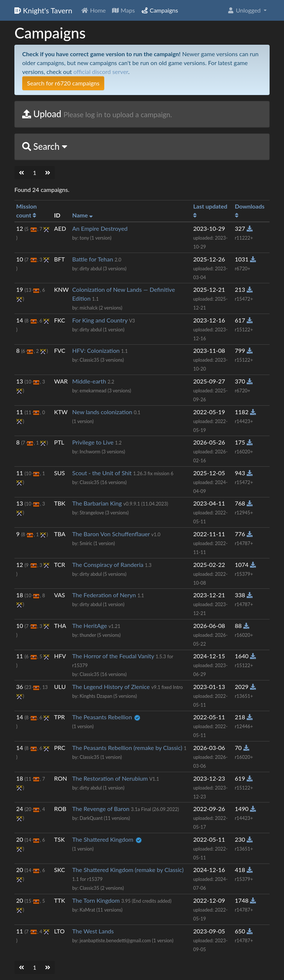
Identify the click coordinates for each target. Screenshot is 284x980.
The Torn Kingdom (96, 900)
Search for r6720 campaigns (63, 83)
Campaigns (160, 10)
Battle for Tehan (93, 259)
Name (82, 215)
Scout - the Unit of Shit (102, 473)
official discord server (101, 72)
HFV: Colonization (96, 350)
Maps (123, 10)
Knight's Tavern (43, 10)
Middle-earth (89, 381)
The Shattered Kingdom (103, 839)
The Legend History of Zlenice (111, 687)
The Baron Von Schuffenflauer (111, 534)
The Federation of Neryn (104, 595)
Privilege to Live (93, 442)
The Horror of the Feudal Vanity (113, 656)
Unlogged (245, 10)
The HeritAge (89, 626)
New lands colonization (102, 412)
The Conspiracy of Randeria (108, 565)
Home (93, 10)
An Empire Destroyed (100, 228)
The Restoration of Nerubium (110, 778)
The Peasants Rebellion (102, 717)
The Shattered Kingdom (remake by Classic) (128, 870)
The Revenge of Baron (101, 809)
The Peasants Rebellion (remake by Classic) (127, 748)
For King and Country (100, 320)
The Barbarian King (97, 503)
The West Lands (93, 931)
